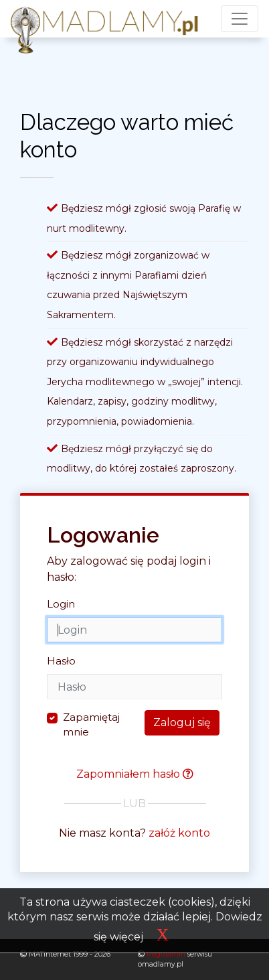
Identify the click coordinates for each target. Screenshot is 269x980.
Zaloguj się (182, 722)
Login (61, 604)
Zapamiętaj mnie (91, 724)
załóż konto (179, 833)
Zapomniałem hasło (135, 774)
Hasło (61, 661)
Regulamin (163, 954)
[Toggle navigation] (240, 19)
